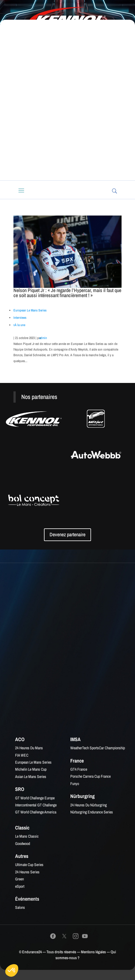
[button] (12, 970)
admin (43, 338)
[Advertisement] (67, 104)
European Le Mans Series (30, 310)
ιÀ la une (19, 325)
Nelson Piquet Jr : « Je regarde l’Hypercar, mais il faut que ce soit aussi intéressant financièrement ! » (67, 293)
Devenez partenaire (67, 534)
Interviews (20, 318)
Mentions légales (93, 952)
